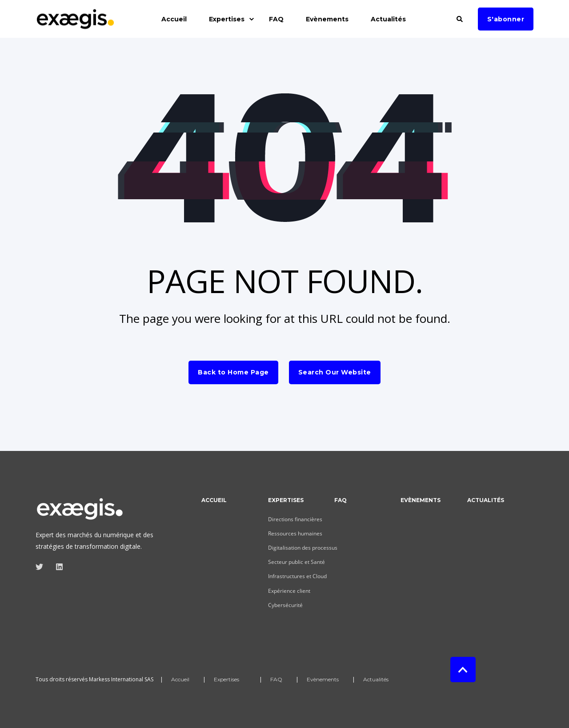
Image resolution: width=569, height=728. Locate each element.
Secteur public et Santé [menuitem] (297, 562)
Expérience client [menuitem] (289, 591)
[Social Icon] (42, 567)
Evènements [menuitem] (421, 501)
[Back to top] (463, 670)
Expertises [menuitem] (286, 501)
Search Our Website (335, 372)
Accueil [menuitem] (214, 501)
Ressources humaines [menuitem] (295, 533)
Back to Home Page (233, 372)
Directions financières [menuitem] (295, 519)
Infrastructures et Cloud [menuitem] (297, 576)
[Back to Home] (76, 24)
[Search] (461, 18)
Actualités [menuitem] (486, 501)
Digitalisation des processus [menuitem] (303, 548)
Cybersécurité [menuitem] (285, 605)
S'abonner (506, 19)
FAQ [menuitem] (341, 501)
